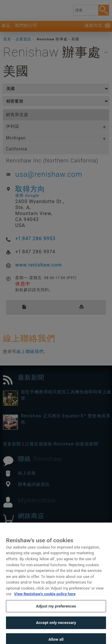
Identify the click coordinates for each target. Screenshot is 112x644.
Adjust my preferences (56, 614)
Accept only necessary (56, 630)
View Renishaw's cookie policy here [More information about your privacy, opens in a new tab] (45, 601)
